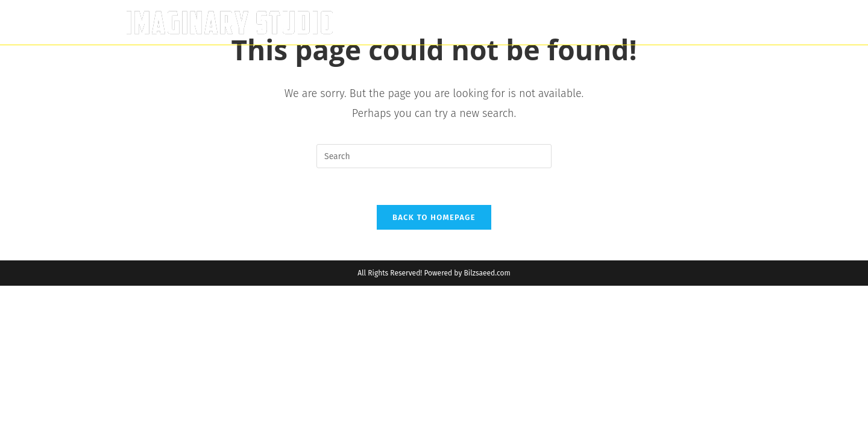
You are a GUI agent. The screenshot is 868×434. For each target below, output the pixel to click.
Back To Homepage (434, 217)
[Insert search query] (434, 156)
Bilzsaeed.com (487, 273)
